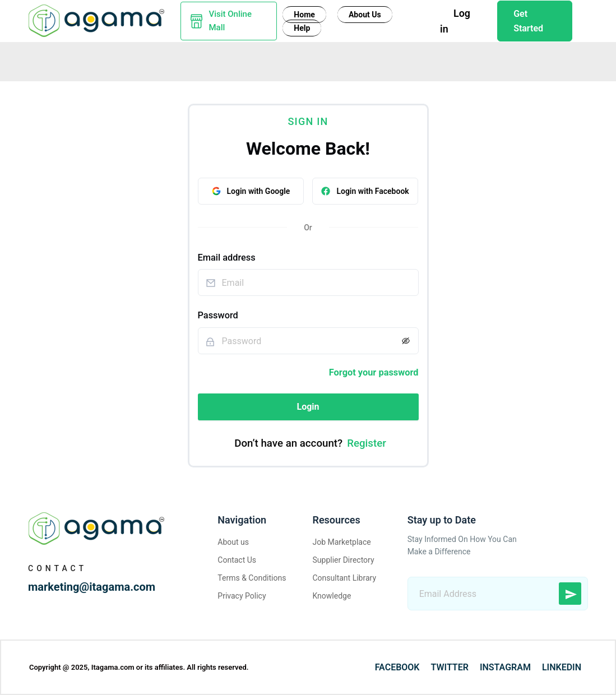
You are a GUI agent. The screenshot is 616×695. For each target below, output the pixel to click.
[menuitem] (34, 60)
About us (233, 542)
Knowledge (446, 60)
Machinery (81, 60)
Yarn (129, 60)
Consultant (298, 60)
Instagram (505, 667)
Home (304, 15)
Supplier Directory (343, 560)
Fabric (168, 60)
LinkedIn (562, 667)
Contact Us (237, 560)
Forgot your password (374, 372)
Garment (387, 60)
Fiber (31, 60)
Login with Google (251, 191)
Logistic (503, 60)
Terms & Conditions (252, 578)
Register (367, 443)
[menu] (308, 60)
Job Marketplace (341, 542)
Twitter (450, 667)
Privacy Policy (242, 596)
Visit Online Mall (231, 21)
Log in (456, 20)
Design (243, 60)
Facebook (397, 667)
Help (302, 28)
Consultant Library (344, 578)
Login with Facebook (365, 191)
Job (345, 60)
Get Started (529, 21)
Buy (205, 60)
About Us (365, 15)
